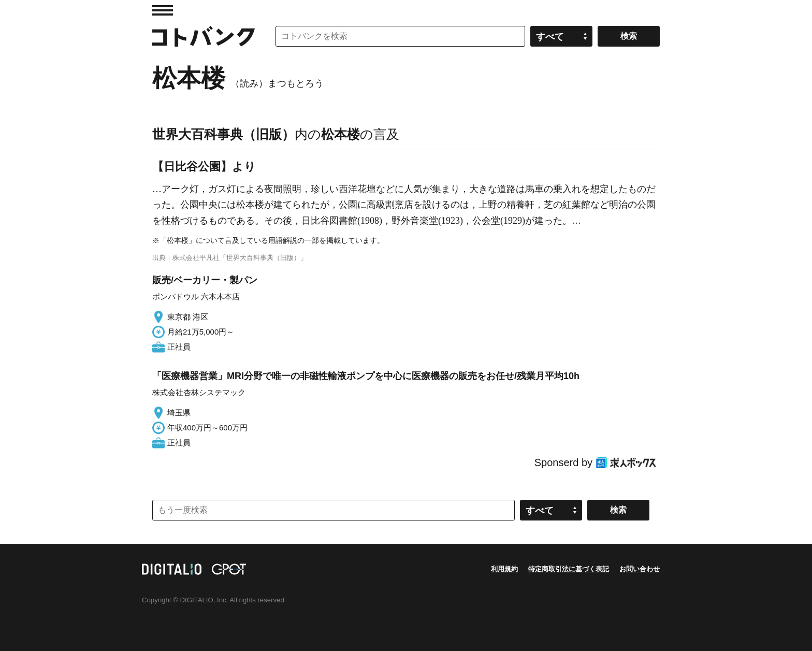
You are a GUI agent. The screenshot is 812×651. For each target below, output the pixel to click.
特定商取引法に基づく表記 (569, 569)
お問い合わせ (640, 569)
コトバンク (204, 36)
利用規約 (504, 569)
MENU (163, 10)
